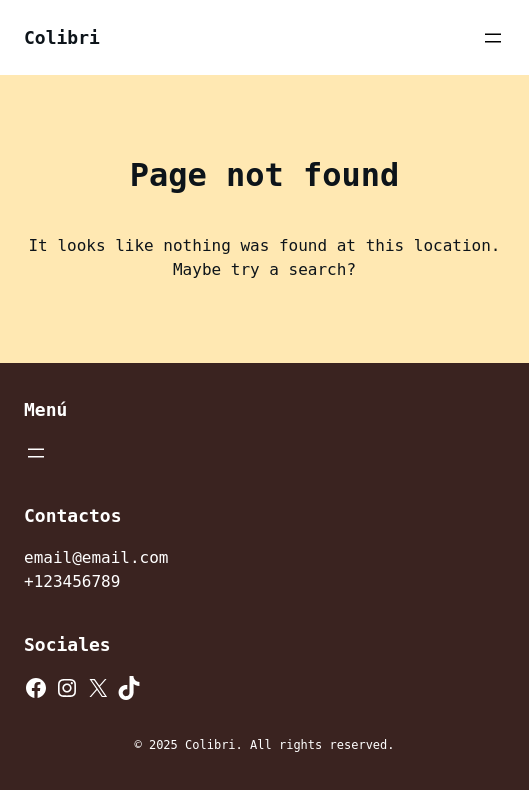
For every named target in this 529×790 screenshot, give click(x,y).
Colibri (62, 37)
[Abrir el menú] (493, 38)
